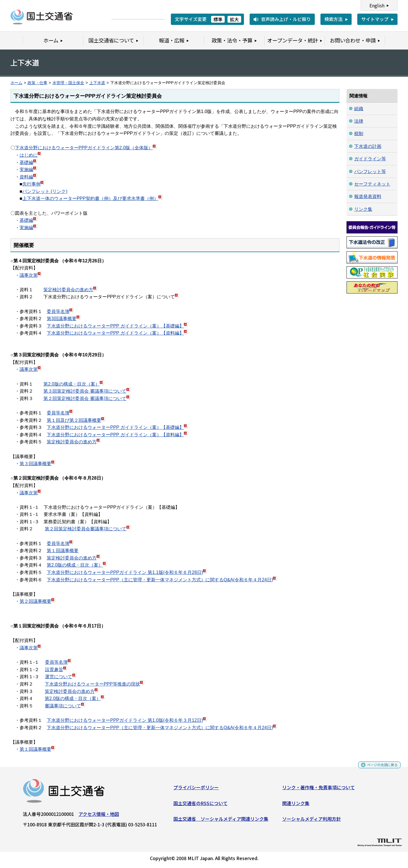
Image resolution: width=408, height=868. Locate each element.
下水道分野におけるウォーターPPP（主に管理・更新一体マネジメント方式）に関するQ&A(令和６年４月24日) (160, 580)
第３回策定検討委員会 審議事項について (85, 391)
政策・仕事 (37, 83)
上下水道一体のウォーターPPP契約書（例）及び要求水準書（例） (90, 198)
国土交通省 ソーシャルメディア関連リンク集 (221, 821)
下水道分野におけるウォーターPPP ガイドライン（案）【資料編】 (115, 333)
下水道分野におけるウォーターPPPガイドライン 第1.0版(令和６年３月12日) (125, 720)
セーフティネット (372, 184)
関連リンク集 (296, 805)
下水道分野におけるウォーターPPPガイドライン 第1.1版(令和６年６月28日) (125, 572)
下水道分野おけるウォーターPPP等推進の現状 (92, 684)
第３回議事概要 (35, 464)
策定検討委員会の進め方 (68, 290)
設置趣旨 (54, 670)
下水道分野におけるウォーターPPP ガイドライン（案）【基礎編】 (115, 326)
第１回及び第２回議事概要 (74, 420)
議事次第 (29, 275)
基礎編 (26, 162)
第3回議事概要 (62, 319)
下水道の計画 (368, 146)
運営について (59, 677)
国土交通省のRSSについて (200, 805)
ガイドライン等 (370, 159)
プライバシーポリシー (196, 790)
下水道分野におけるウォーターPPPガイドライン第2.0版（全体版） (84, 148)
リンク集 (363, 209)
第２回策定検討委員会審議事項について (88, 529)
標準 (218, 19)
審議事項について (63, 706)
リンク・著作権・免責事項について (318, 790)
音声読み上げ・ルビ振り (286, 19)
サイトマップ (375, 19)
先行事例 (31, 184)
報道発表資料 (368, 196)
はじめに (29, 155)
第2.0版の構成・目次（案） (71, 384)
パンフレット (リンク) (45, 191)
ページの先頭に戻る (378, 769)
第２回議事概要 (35, 601)
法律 (359, 121)
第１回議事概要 (63, 551)
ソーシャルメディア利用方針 (312, 821)
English (377, 5)
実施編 (26, 170)
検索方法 (333, 19)
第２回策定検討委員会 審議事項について (85, 398)
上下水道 (97, 83)
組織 (359, 109)
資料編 (26, 177)
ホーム (16, 83)
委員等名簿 (58, 311)
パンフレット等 (370, 172)
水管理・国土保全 (68, 83)
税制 (359, 134)
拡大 (234, 19)
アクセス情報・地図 (99, 816)
